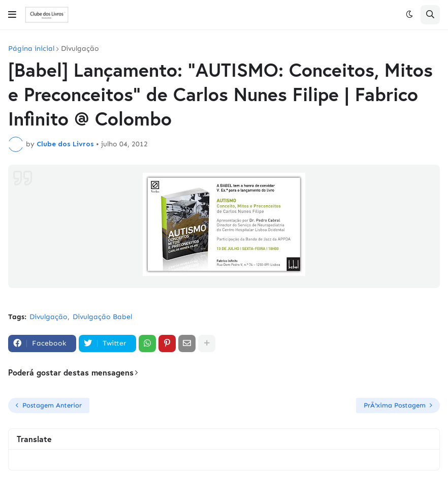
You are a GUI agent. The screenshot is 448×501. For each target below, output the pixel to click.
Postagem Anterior (52, 405)
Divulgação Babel (102, 317)
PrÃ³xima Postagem (395, 405)
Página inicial (31, 49)
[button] (12, 15)
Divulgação (80, 49)
